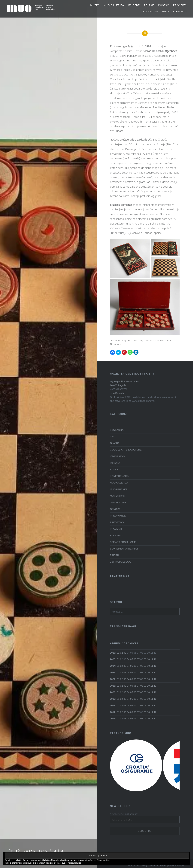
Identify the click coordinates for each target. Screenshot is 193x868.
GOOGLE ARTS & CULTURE (126, 450)
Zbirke (149, 5)
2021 (113, 686)
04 (128, 659)
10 (148, 659)
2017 (113, 712)
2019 (113, 699)
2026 (113, 653)
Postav (164, 5)
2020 (113, 692)
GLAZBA (115, 443)
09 (145, 659)
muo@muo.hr (117, 393)
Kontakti (180, 11)
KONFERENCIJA (119, 476)
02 (121, 653)
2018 (113, 705)
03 (125, 653)
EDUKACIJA (150, 11)
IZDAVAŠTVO (117, 456)
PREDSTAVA (117, 522)
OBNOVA (115, 509)
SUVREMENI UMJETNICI (124, 549)
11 (152, 659)
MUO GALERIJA (114, 5)
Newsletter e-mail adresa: (124, 814)
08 (142, 666)
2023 (113, 672)
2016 (113, 719)
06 (135, 659)
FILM (113, 437)
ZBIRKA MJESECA (120, 562)
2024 (113, 666)
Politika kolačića (74, 863)
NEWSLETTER (118, 502)
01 (118, 653)
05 (132, 659)
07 (138, 659)
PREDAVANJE (118, 516)
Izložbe (134, 5)
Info (166, 11)
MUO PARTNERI (119, 489)
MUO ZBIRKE (117, 496)
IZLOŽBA (115, 463)
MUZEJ (95, 5)
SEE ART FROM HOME (123, 542)
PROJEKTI (180, 5)
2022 (113, 679)
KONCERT (116, 470)
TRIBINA (115, 555)
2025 (113, 659)
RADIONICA (117, 535)
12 (155, 659)
